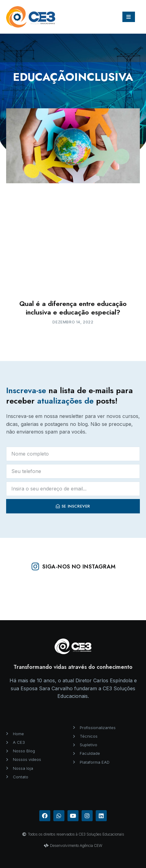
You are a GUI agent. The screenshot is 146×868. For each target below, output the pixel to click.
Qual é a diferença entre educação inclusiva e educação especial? (73, 308)
